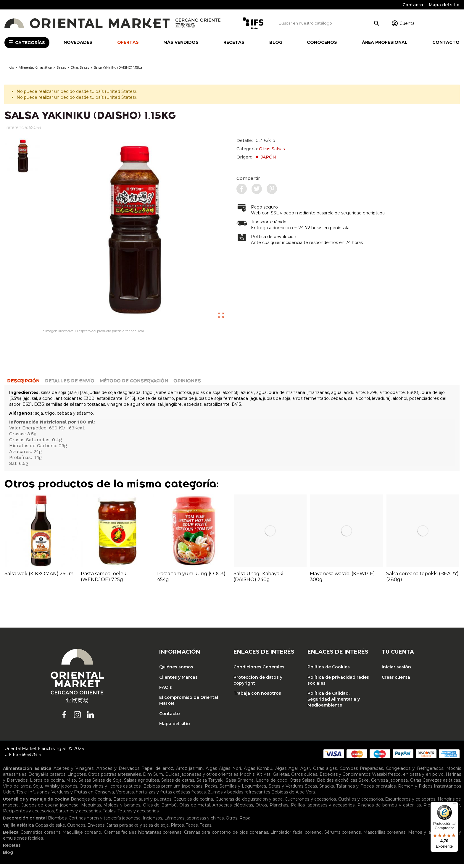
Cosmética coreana (41, 836)
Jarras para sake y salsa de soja (138, 829)
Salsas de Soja (107, 784)
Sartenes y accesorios (78, 815)
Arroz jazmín (189, 772)
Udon (9, 796)
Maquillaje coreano (82, 836)
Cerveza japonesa (389, 784)
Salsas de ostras (178, 784)
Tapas (192, 829)
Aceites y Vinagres (74, 772)
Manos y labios (424, 836)
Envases (96, 829)
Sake (364, 784)
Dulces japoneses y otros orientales (202, 778)
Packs (211, 790)
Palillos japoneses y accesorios (323, 809)
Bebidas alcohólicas (337, 784)
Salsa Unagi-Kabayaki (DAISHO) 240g (258, 580)
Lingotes (77, 778)
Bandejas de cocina (91, 803)
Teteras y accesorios (138, 815)
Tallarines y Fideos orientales (366, 790)
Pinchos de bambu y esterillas (389, 809)
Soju (38, 790)
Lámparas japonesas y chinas (194, 822)
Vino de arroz (17, 790)
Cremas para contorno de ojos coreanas (226, 836)
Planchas (279, 809)
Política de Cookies (329, 671)
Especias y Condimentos (345, 778)
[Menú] (455, 805)
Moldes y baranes (122, 809)
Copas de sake (50, 829)
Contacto (413, 5)
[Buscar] (329, 23)
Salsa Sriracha (240, 784)
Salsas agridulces (141, 784)
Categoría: (261, 149)
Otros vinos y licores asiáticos (110, 790)
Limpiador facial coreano (296, 836)
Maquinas (91, 809)
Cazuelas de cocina (193, 803)
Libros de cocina (47, 784)
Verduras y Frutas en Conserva (83, 796)
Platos (177, 829)
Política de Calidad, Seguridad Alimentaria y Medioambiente (334, 703)
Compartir (248, 178)
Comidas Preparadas (361, 772)
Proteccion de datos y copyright (258, 684)
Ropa (245, 822)
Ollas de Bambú (160, 809)
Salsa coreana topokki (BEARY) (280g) (422, 580)
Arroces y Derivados (118, 772)
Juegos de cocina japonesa (50, 809)
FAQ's (166, 691)
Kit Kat (264, 778)
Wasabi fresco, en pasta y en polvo (408, 778)
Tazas (206, 829)
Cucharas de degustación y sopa (249, 803)
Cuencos (76, 829)
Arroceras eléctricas (233, 809)
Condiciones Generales (259, 671)
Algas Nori (230, 772)
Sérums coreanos (343, 836)
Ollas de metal (195, 809)
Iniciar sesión (396, 671)
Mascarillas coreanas (385, 836)
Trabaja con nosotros (257, 697)
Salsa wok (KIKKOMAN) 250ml (40, 577)
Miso (71, 784)
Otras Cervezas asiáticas (435, 784)
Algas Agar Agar (293, 772)
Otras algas (325, 772)
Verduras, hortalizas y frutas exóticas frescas (161, 796)
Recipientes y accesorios (28, 815)
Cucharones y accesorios (310, 803)
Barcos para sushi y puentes (142, 803)
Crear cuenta (396, 681)
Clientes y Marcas (178, 681)
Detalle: (256, 140)
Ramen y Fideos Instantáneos (430, 790)
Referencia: (16, 127)
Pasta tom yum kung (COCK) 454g (191, 580)
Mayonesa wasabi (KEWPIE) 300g (342, 580)
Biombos (57, 822)
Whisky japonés (61, 790)
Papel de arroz (157, 772)
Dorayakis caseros (47, 778)
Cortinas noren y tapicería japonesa (105, 822)
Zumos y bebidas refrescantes (239, 796)
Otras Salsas (272, 149)
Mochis (247, 778)
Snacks (327, 790)
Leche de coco (272, 784)
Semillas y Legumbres (243, 790)
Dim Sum (153, 778)
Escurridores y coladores (410, 803)
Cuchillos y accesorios (361, 803)
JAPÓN (265, 157)
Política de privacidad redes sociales (338, 684)
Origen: (256, 157)
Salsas (85, 784)
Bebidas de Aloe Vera (293, 796)
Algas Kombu (258, 772)
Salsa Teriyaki (210, 784)
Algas (211, 772)
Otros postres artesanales (114, 778)
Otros (261, 809)
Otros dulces (304, 778)
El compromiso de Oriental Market (189, 704)
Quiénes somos (176, 671)
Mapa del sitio (444, 5)
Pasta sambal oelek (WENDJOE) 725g (104, 580)
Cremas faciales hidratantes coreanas (143, 836)
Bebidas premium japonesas (173, 790)
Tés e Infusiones (33, 796)
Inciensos (152, 822)
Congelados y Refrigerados (415, 772)
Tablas (109, 815)
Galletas (281, 778)
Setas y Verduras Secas (293, 790)
